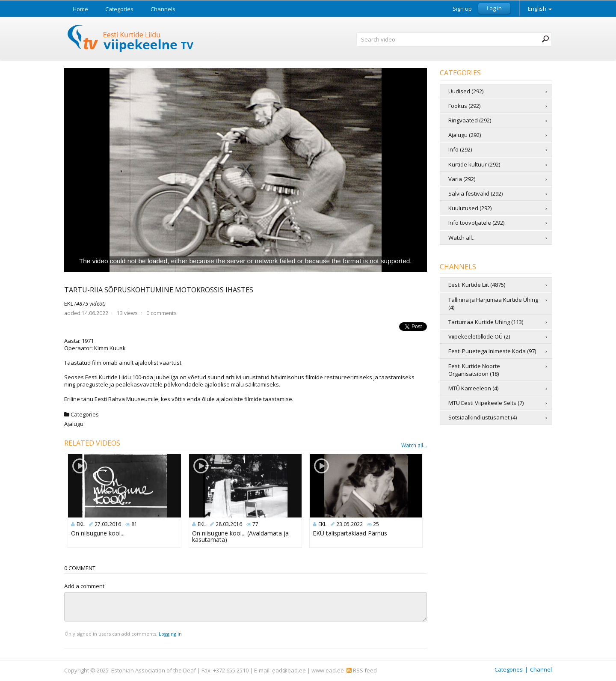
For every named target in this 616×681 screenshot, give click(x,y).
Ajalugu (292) (465, 135)
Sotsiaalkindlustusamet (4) (483, 417)
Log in (494, 8)
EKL (85, 303)
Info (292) (460, 149)
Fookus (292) (464, 106)
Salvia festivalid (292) (475, 193)
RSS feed (362, 670)
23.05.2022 (349, 524)
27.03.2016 (108, 524)
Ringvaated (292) (470, 120)
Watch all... (414, 446)
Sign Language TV (131, 40)
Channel (541, 669)
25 (376, 524)
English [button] (540, 9)
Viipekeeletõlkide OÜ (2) (479, 336)
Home (80, 9)
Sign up (462, 9)
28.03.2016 (229, 524)
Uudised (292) (466, 91)
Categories (119, 9)
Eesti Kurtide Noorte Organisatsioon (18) (474, 370)
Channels (163, 9)
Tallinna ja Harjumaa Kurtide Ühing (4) (493, 303)
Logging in (170, 634)
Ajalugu (74, 424)
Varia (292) (462, 179)
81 (134, 524)
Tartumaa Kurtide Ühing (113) (486, 322)
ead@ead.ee (289, 670)
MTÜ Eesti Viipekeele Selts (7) (486, 403)
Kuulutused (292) (470, 208)
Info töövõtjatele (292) (476, 223)
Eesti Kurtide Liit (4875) (477, 285)
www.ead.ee (328, 670)
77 (255, 524)
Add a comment (84, 586)
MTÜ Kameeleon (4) (473, 388)
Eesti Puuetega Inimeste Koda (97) (492, 351)
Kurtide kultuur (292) (474, 164)
